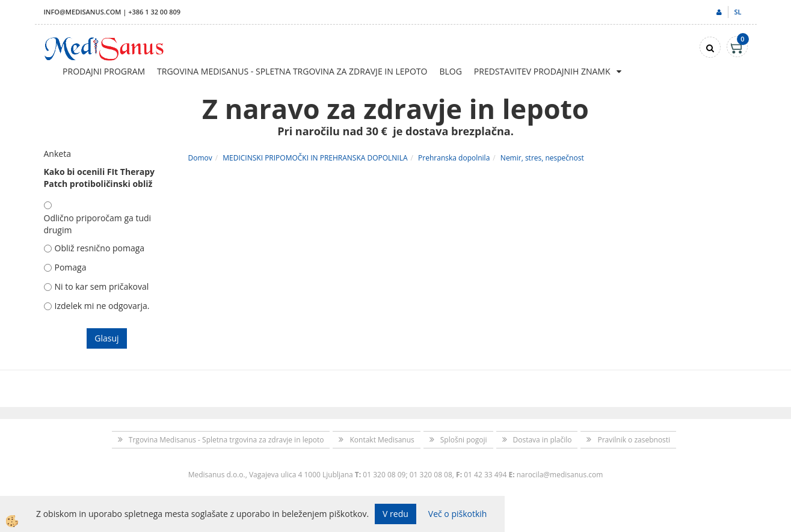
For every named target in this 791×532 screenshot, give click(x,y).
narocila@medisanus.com (560, 475)
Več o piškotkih (458, 514)
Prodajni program (104, 71)
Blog (450, 71)
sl (737, 12)
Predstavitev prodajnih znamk (542, 71)
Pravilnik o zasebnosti (634, 440)
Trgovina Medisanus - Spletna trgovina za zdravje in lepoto (292, 71)
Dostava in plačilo (543, 440)
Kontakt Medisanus (382, 440)
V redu (395, 514)
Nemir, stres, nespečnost (542, 158)
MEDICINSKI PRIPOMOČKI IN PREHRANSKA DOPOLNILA (315, 158)
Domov (200, 158)
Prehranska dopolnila (454, 158)
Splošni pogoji (464, 440)
